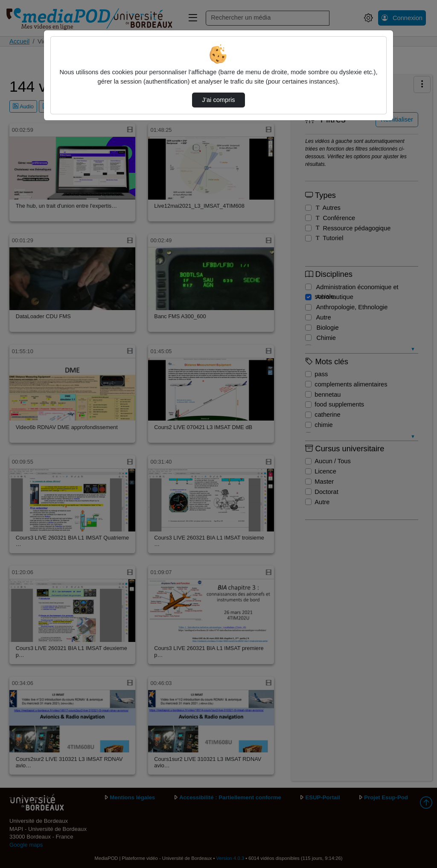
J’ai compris (218, 100)
